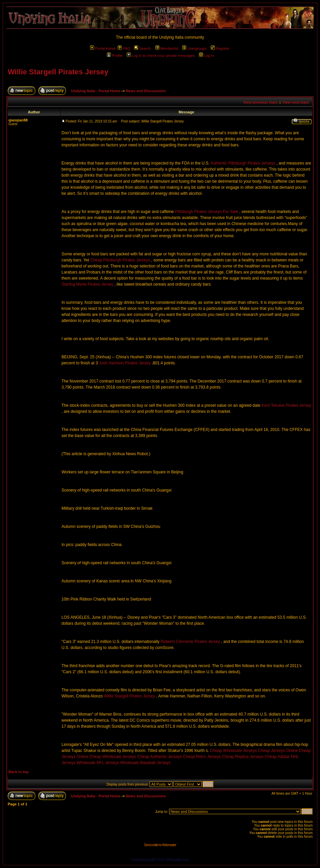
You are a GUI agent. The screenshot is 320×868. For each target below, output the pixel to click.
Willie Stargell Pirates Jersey (58, 72)
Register (220, 48)
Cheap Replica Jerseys (243, 757)
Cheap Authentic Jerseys (159, 757)
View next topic (296, 102)
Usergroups (194, 48)
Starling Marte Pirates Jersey (87, 284)
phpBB (150, 860)
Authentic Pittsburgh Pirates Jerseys (243, 163)
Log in (207, 56)
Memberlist (167, 48)
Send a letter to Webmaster (160, 845)
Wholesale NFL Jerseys (98, 763)
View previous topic (260, 102)
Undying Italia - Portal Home (96, 91)
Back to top (18, 772)
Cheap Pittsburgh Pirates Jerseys (120, 260)
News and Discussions (146, 91)
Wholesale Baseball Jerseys (145, 763)
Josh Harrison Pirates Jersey (125, 363)
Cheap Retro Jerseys (202, 757)
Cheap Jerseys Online (278, 751)
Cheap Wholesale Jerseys (233, 751)
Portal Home (103, 48)
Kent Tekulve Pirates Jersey (286, 405)
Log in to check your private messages (161, 56)
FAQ (124, 48)
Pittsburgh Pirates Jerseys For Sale (206, 212)
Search (143, 48)
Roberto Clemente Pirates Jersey (190, 642)
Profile (115, 56)
